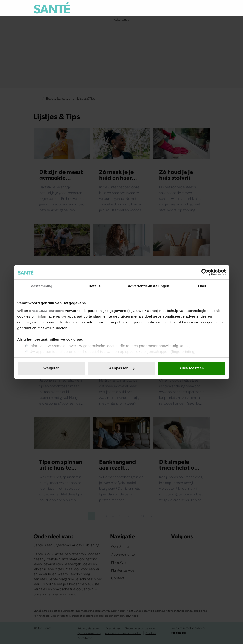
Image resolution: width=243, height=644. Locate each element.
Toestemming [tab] (41, 286)
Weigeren (51, 368)
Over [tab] (202, 286)
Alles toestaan (191, 368)
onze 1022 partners (47, 311)
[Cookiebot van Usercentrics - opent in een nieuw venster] (205, 272)
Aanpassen (122, 368)
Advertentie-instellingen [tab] (148, 286)
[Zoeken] (206, 8)
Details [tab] (95, 286)
